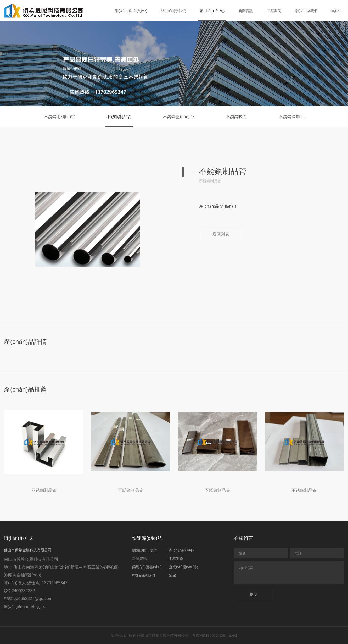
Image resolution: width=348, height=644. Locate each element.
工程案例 (274, 11)
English (335, 10)
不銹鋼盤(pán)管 (178, 117)
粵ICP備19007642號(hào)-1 (215, 635)
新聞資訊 (246, 11)
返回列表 (221, 234)
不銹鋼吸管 (236, 117)
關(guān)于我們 (173, 11)
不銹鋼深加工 (291, 117)
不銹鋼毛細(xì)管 (60, 117)
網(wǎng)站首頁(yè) (131, 11)
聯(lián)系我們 (306, 11)
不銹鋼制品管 (119, 117)
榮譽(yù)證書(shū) (147, 567)
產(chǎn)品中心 (212, 11)
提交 (254, 594)
